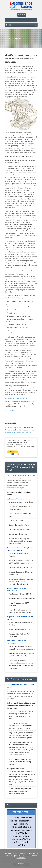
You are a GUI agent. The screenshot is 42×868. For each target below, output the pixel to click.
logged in (17, 428)
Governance (12, 410)
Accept (21, 863)
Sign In (22, 15)
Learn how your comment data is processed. (20, 431)
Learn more (21, 858)
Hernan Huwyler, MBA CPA (19, 398)
